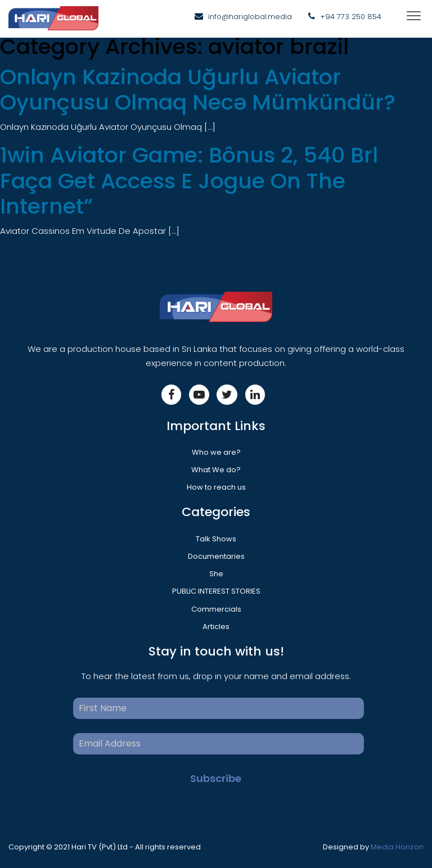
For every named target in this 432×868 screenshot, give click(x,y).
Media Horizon (397, 847)
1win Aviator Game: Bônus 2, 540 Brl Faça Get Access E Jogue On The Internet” (189, 180)
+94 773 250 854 (351, 17)
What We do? (216, 470)
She (216, 574)
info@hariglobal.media (250, 17)
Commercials (216, 609)
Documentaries (216, 556)
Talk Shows (216, 539)
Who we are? (216, 452)
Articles (216, 627)
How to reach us (216, 487)
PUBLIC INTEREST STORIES (216, 591)
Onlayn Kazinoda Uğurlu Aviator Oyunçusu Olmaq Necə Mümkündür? (198, 90)
